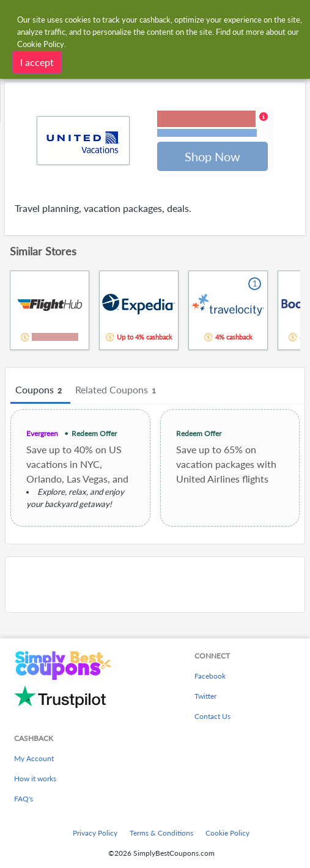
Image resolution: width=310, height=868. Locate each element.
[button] (212, 125)
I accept (37, 62)
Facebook (210, 676)
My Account (34, 758)
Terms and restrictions (207, 133)
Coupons (40, 392)
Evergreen (42, 435)
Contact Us (212, 716)
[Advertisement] (155, 586)
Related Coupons (117, 392)
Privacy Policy (95, 833)
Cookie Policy (227, 833)
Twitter (205, 696)
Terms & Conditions (161, 833)
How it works (35, 779)
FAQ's (24, 799)
